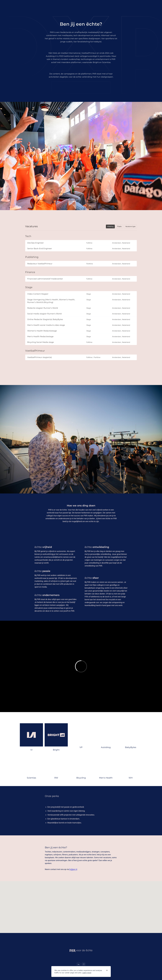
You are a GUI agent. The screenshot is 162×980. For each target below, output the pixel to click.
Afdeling (110, 226)
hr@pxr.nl (73, 869)
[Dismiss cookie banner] (107, 970)
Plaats (119, 226)
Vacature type (130, 226)
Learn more (87, 973)
